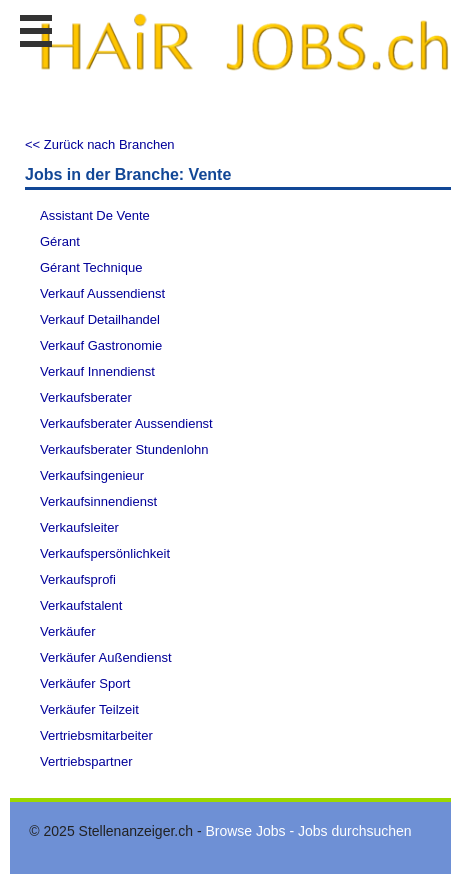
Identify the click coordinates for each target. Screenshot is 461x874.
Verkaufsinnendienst (98, 501)
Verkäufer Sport (85, 683)
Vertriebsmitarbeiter (96, 735)
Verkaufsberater (86, 397)
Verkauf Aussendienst (102, 293)
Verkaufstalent (81, 605)
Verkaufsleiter (79, 527)
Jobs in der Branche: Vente (128, 174)
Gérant (60, 241)
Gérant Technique (91, 267)
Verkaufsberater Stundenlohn (124, 449)
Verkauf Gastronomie (101, 345)
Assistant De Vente (95, 215)
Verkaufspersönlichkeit (105, 553)
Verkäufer (68, 631)
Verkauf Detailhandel (100, 319)
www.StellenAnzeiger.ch (244, 44)
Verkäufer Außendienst (106, 657)
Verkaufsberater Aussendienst (126, 423)
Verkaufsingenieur (92, 475)
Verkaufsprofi (78, 579)
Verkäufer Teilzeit (89, 709)
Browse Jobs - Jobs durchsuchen (308, 831)
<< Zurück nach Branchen (100, 144)
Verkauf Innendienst (97, 371)
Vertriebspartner (86, 761)
